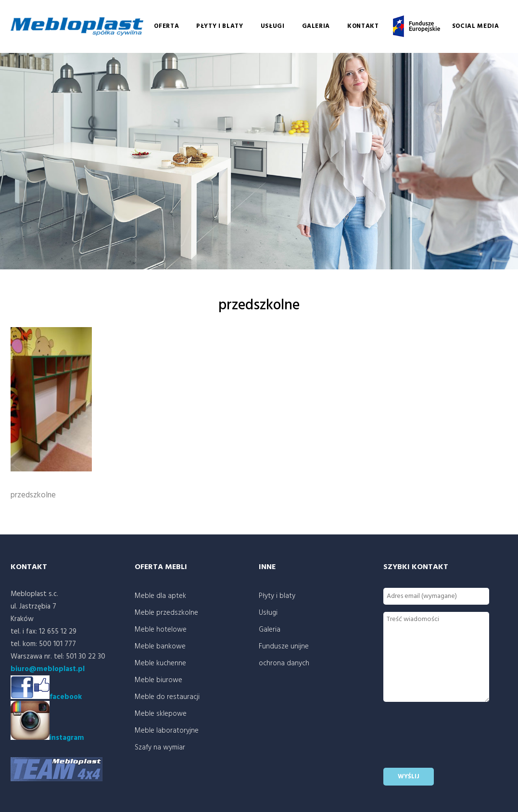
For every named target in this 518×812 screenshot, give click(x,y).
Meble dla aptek (160, 596)
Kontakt (363, 26)
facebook (66, 697)
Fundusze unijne (416, 26)
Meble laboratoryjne (167, 731)
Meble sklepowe (161, 714)
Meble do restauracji (167, 697)
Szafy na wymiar (160, 748)
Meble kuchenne (160, 663)
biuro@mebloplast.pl (48, 669)
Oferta (166, 26)
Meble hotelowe (161, 630)
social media (476, 26)
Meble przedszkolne (166, 613)
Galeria (316, 26)
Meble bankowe (160, 647)
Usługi (273, 26)
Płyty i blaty (220, 26)
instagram (47, 738)
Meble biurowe (158, 680)
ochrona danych (284, 663)
